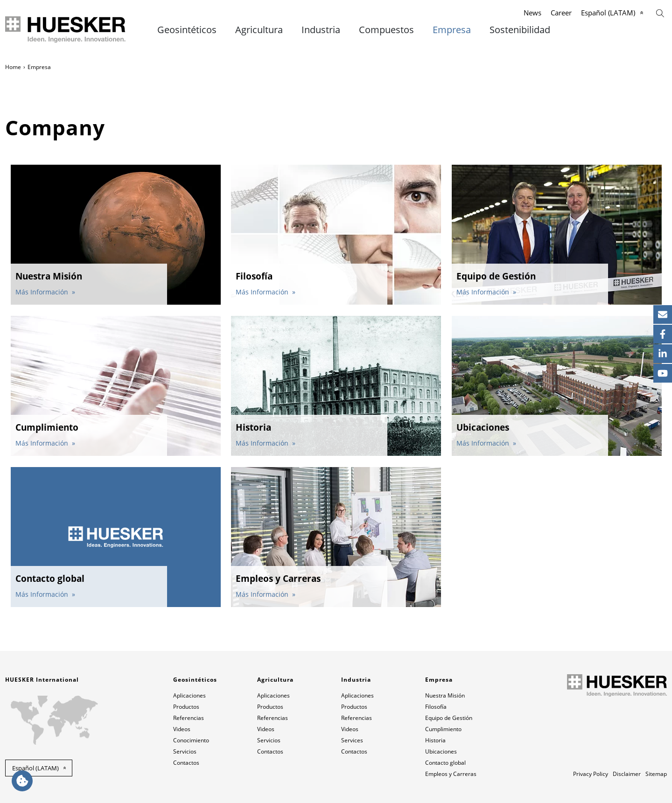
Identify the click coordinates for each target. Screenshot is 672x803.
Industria (321, 30)
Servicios (185, 751)
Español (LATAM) (608, 13)
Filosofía (436, 707)
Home (13, 67)
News (532, 13)
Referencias (189, 718)
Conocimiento (191, 740)
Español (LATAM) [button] (35, 768)
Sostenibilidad (520, 30)
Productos (186, 707)
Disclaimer (627, 774)
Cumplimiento (443, 729)
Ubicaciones (441, 751)
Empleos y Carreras (451, 774)
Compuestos (386, 30)
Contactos (186, 763)
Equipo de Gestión (449, 718)
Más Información (43, 292)
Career (561, 13)
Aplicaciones (189, 695)
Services (352, 740)
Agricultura (259, 30)
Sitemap (656, 774)
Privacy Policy (591, 774)
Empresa (452, 30)
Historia (435, 740)
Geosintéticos (187, 30)
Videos (182, 729)
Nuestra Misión (445, 695)
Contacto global (445, 763)
